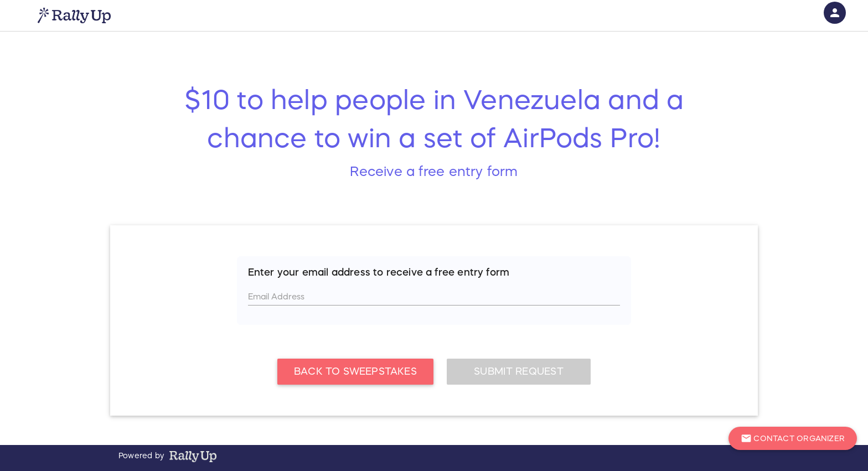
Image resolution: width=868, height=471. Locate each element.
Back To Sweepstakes (355, 371)
